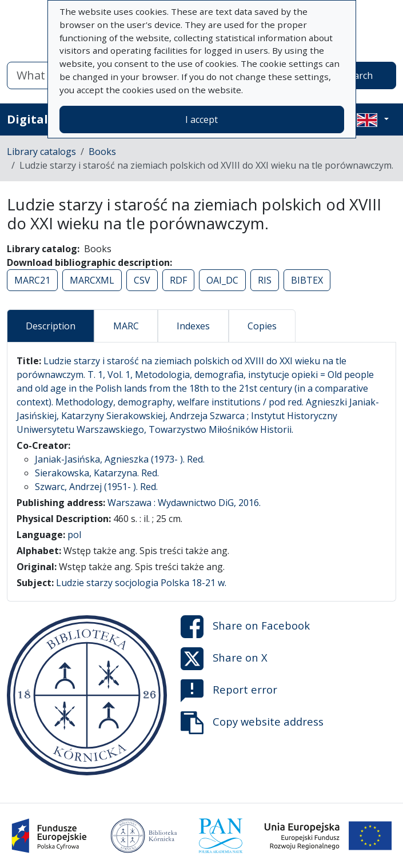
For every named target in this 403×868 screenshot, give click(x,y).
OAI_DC (222, 280)
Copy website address (252, 723)
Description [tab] (51, 326)
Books (102, 152)
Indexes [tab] (193, 326)
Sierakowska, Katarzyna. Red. (97, 473)
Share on (245, 627)
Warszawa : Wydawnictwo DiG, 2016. (184, 503)
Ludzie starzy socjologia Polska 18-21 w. (141, 583)
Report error (229, 691)
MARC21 (32, 280)
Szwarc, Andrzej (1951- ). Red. (96, 487)
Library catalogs (41, 152)
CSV (142, 280)
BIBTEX (307, 280)
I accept (202, 120)
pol (74, 535)
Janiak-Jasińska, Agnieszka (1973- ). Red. (120, 459)
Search (358, 75)
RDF (178, 280)
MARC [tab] (126, 326)
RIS (265, 280)
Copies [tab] (262, 326)
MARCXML (92, 280)
